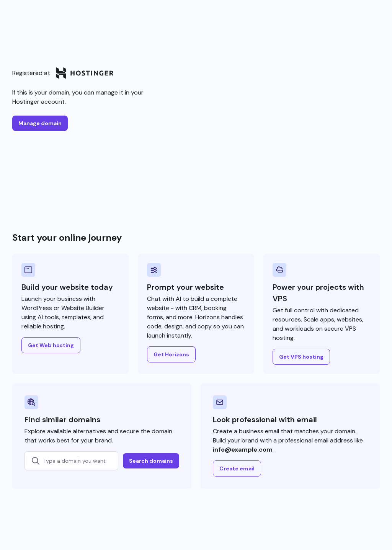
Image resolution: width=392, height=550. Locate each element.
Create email (237, 468)
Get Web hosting (51, 345)
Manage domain (40, 123)
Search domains (151, 461)
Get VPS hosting (301, 357)
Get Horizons (171, 354)
